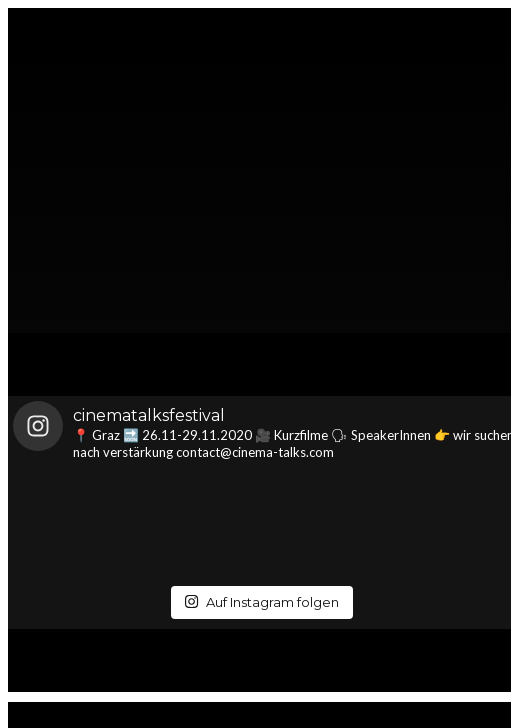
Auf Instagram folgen (261, 602)
